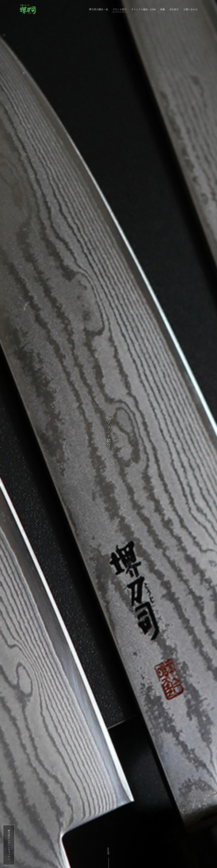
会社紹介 (174, 9)
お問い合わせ (190, 9)
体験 (163, 9)
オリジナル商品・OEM (144, 9)
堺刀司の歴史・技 (99, 9)
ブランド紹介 (120, 9)
